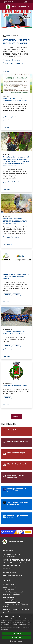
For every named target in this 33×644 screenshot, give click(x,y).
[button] (17, 641)
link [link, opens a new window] (7, 630)
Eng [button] (26, 2)
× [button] (31, 616)
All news (16, 417)
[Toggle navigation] (4, 7)
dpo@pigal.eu (10, 600)
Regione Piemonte (8, 2)
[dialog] (16, 629)
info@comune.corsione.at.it (15, 592)
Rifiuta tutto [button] (16, 637)
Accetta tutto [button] (16, 633)
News (8, 35)
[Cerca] (29, 7)
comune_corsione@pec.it (13, 594)
